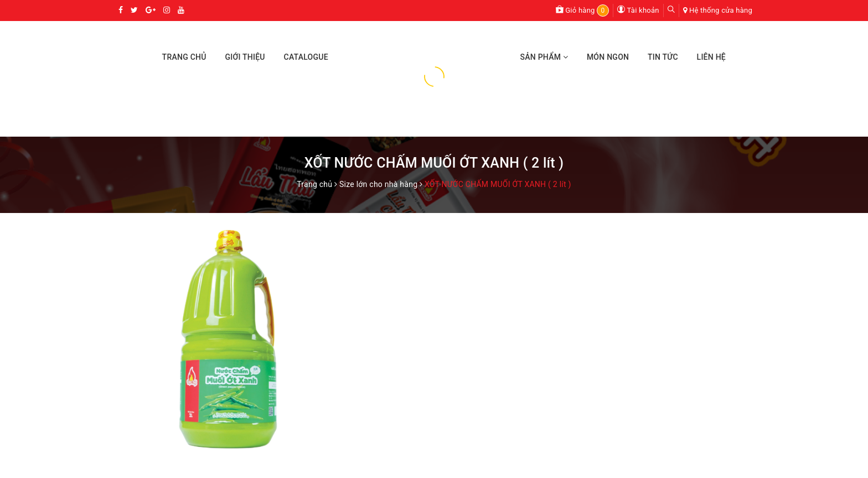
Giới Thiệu (245, 57)
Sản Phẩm (544, 57)
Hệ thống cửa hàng (721, 10)
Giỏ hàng (583, 10)
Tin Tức (663, 57)
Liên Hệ (711, 57)
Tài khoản (638, 10)
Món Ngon (608, 57)
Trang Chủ (184, 57)
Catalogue (306, 57)
